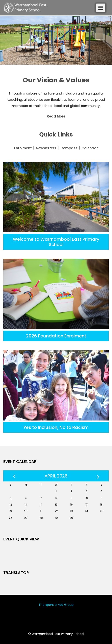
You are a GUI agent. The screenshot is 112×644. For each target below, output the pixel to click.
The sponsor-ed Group (56, 605)
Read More (56, 116)
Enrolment (23, 148)
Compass (69, 148)
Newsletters (46, 148)
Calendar (90, 148)
